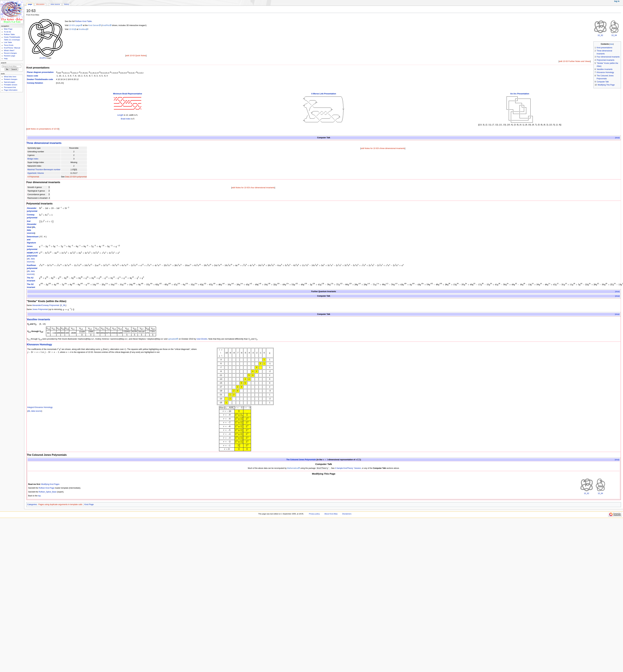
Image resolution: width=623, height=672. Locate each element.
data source (36, 411)
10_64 (614, 35)
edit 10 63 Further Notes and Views (575, 61)
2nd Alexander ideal (32, 224)
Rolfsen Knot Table (83, 21)
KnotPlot (43, 58)
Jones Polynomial (40, 310)
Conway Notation (35, 83)
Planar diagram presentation (40, 72)
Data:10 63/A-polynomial (76, 177)
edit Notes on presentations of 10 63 (43, 129)
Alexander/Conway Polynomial (46, 305)
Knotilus (82, 29)
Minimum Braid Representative (128, 94)
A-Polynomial (33, 177)
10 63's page (75, 25)
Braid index (126, 119)
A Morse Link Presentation (324, 94)
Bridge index (33, 159)
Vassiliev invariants (38, 319)
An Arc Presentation (520, 94)
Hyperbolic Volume (36, 173)
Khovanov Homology (39, 344)
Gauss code (33, 76)
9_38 (63, 305)
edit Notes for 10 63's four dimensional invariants (253, 188)
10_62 (600, 35)
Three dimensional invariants (44, 143)
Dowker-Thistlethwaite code (40, 79)
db (34, 227)
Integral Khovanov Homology (40, 407)
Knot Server (94, 25)
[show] (617, 138)
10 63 (71, 29)
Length (120, 115)
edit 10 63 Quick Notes (136, 56)
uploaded (172, 339)
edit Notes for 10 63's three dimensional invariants (383, 148)
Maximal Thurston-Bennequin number (44, 170)
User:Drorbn (202, 339)
